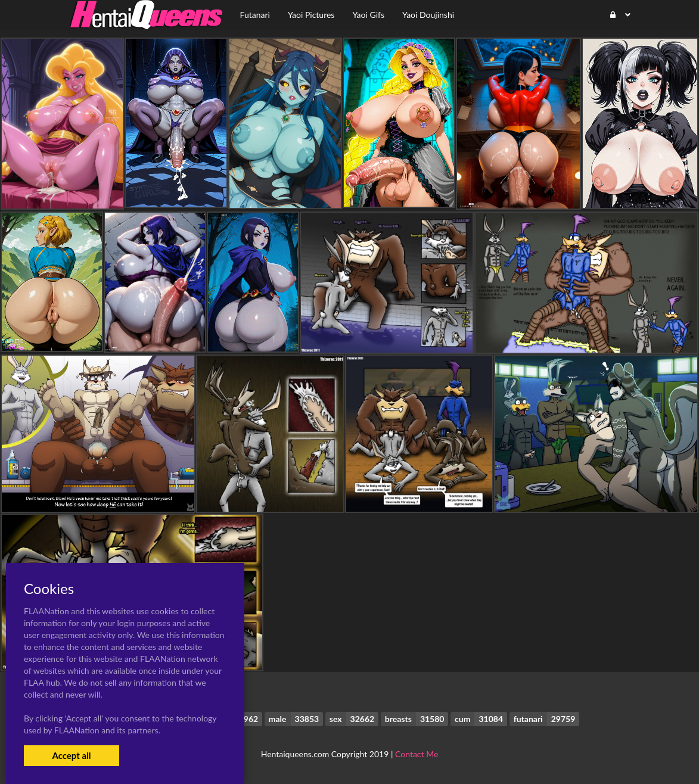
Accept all (71, 755)
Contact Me (417, 754)
